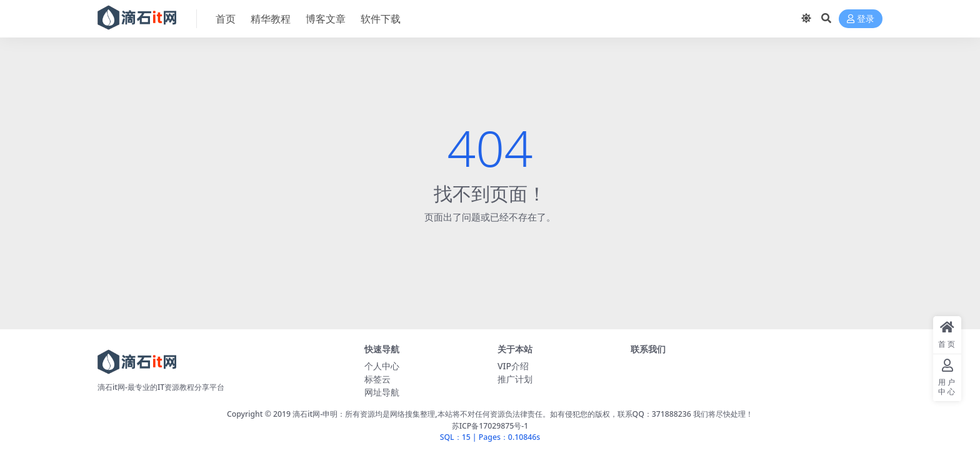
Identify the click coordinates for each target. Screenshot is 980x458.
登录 (861, 19)
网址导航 (382, 392)
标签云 (377, 379)
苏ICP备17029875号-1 (490, 426)
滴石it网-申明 (315, 414)
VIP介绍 (513, 366)
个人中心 (382, 366)
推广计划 (515, 379)
